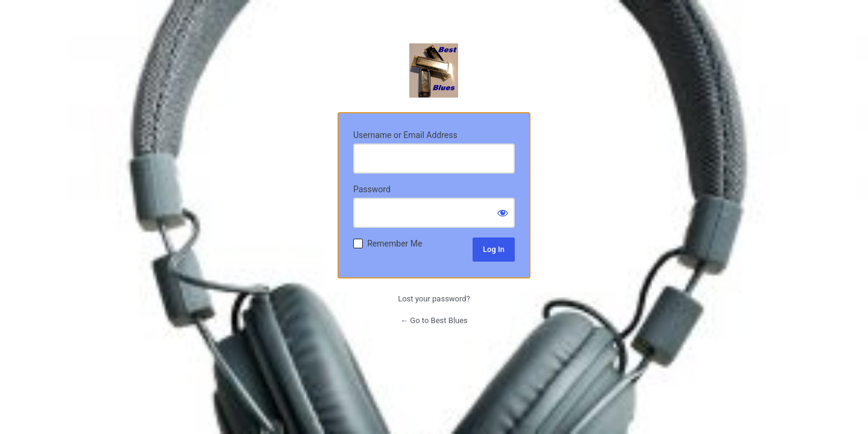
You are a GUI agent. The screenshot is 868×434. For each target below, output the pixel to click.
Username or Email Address (405, 135)
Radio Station (434, 71)
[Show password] (503, 213)
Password (372, 189)
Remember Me (395, 244)
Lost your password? (434, 299)
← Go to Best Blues (434, 320)
